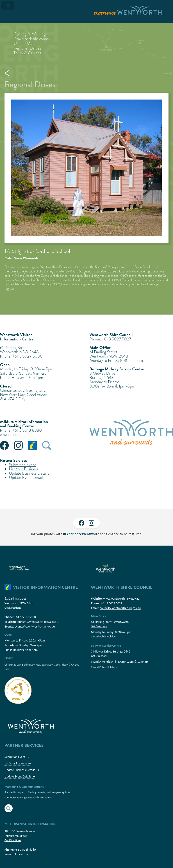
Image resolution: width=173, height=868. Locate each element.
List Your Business (24, 469)
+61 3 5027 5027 (112, 603)
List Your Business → (18, 763)
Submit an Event (23, 465)
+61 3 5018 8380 (25, 850)
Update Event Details (27, 477)
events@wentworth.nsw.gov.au (35, 627)
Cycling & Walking (30, 34)
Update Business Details (29, 473)
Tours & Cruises (27, 53)
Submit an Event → (17, 757)
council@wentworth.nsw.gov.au (120, 608)
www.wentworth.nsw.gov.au (121, 599)
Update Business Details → (22, 770)
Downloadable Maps (31, 39)
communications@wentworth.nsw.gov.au (28, 797)
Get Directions (13, 608)
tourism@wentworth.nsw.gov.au (37, 622)
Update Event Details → (20, 776)
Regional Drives (27, 48)
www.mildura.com (14, 434)
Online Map (24, 43)
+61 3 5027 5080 (25, 617)
